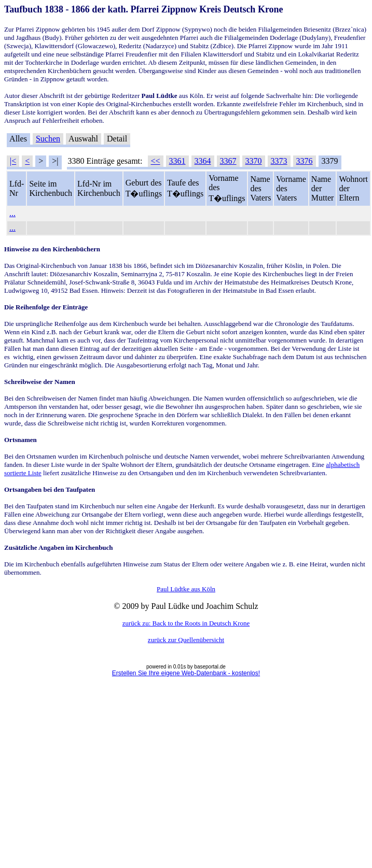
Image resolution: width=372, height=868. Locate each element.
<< (156, 161)
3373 (279, 161)
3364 (203, 161)
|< (13, 161)
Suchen (48, 139)
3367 (228, 161)
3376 (305, 161)
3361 (177, 161)
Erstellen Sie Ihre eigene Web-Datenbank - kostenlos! (186, 673)
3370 (254, 161)
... (12, 213)
